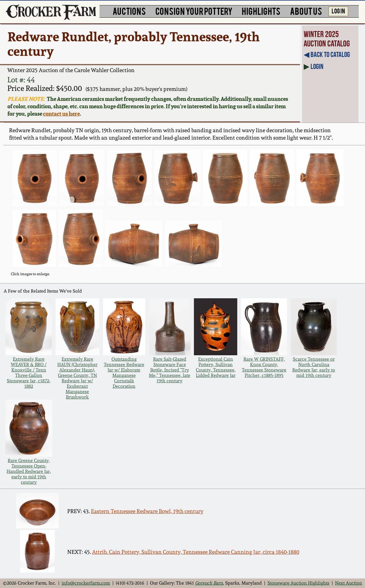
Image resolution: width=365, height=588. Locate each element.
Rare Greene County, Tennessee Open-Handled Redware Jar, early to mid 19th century (29, 471)
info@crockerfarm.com (86, 583)
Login (317, 66)
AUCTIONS (129, 11)
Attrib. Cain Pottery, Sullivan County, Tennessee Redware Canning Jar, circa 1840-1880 (196, 552)
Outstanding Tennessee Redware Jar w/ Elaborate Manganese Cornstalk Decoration (124, 373)
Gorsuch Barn (209, 583)
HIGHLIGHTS (261, 11)
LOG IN (338, 11)
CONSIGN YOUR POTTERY (194, 11)
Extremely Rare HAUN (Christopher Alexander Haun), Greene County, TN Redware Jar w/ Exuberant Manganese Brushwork (77, 378)
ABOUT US (306, 11)
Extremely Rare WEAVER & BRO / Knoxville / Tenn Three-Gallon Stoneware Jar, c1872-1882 (29, 373)
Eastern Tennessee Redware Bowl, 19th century (147, 511)
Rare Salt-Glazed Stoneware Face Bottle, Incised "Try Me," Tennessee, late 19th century (170, 370)
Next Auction (349, 583)
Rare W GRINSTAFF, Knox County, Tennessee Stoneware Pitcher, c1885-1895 (264, 367)
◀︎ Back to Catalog (327, 54)
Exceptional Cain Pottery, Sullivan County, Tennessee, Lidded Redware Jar (216, 367)
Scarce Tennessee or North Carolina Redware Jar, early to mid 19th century (314, 367)
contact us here (61, 114)
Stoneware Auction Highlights (298, 583)
